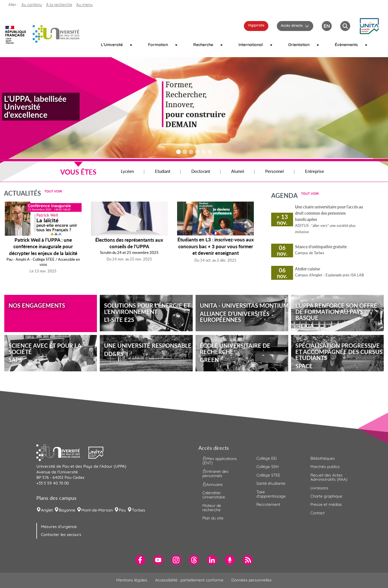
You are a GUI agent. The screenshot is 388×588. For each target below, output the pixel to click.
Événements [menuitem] (346, 45)
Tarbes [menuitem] (139, 510)
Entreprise (315, 171)
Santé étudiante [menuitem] (271, 483)
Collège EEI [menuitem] (267, 458)
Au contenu (32, 5)
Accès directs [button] (292, 25)
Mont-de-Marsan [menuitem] (97, 510)
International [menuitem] (250, 45)
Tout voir (53, 191)
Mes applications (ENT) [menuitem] (220, 461)
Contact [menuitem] (318, 513)
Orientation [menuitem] (299, 45)
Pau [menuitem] (122, 510)
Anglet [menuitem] (47, 510)
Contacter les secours (61, 535)
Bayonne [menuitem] (67, 510)
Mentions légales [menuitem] (132, 580)
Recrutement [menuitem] (268, 504)
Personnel (275, 171)
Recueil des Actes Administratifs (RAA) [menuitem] (329, 477)
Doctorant (201, 171)
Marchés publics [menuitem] (325, 467)
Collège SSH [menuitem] (267, 467)
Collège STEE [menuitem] (268, 475)
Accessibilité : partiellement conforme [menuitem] (189, 580)
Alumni (238, 171)
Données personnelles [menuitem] (252, 580)
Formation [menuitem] (158, 45)
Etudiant (163, 171)
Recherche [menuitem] (203, 45)
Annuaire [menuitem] (212, 484)
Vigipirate (256, 25)
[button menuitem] (345, 26)
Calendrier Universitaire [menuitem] (214, 495)
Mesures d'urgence (59, 527)
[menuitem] (140, 560)
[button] (369, 25)
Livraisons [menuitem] (319, 488)
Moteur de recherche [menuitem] (212, 508)
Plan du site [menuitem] (213, 518)
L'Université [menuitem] (112, 45)
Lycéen (127, 171)
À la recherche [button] (59, 5)
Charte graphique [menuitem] (326, 496)
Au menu (84, 5)
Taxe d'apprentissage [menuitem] (271, 494)
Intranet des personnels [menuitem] (215, 474)
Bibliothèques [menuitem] (323, 458)
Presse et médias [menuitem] (326, 504)
